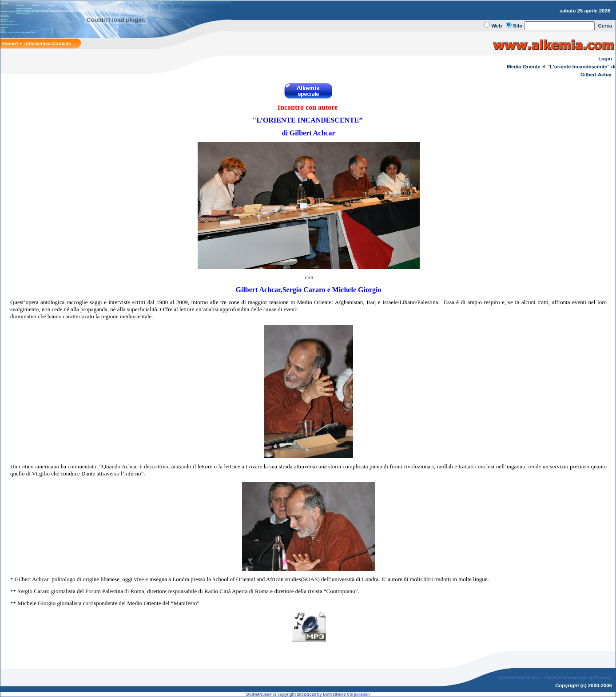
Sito (518, 26)
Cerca (605, 26)
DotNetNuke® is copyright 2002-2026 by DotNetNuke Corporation (308, 694)
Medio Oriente (524, 67)
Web (497, 26)
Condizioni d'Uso (519, 677)
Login (605, 59)
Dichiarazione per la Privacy (579, 677)
